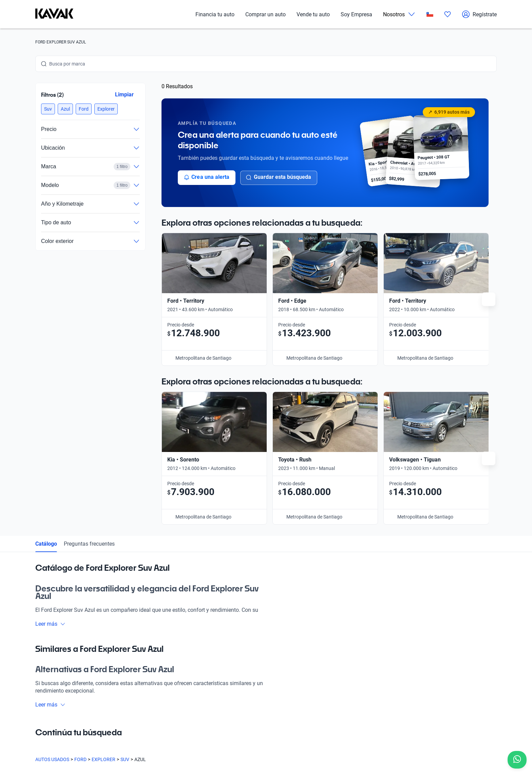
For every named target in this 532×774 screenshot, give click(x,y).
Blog (108, 670)
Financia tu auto (215, 14)
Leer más (50, 453)
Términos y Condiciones (243, 742)
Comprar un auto (265, 14)
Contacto (310, 639)
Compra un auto (120, 623)
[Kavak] (54, 14)
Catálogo (46, 373)
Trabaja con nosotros (323, 623)
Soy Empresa (356, 14)
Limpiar (124, 95)
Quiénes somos (119, 686)
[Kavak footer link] (54, 655)
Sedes (109, 639)
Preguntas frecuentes (89, 373)
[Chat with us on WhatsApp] (517, 760)
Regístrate (479, 14)
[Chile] (430, 14)
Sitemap (283, 742)
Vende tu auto (313, 14)
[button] (48, 109)
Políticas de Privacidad (187, 742)
